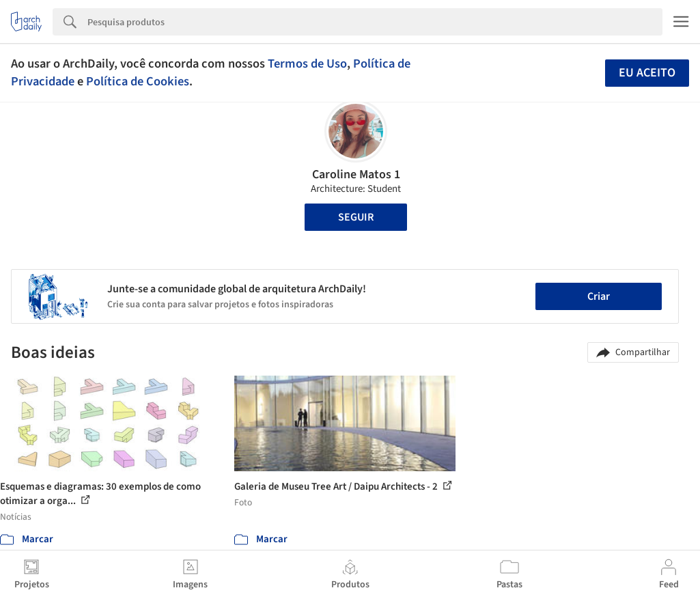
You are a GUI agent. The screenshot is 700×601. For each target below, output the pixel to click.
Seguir (356, 217)
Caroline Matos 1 (356, 174)
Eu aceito (647, 73)
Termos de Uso (307, 64)
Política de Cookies (138, 81)
